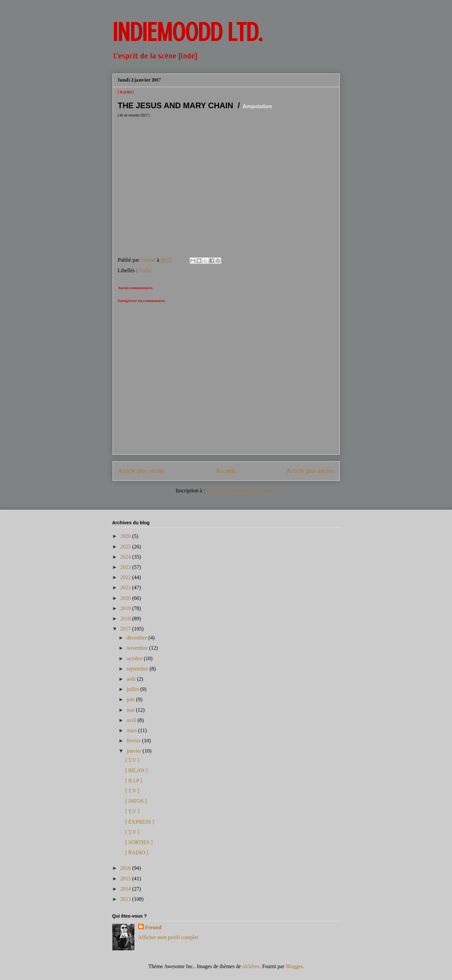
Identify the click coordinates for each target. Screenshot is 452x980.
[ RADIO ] (137, 852)
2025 (126, 547)
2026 (126, 536)
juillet (133, 689)
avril (132, 720)
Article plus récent (141, 471)
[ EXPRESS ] (139, 822)
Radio (145, 270)
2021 (126, 588)
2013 (126, 899)
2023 (126, 567)
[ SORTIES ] (139, 842)
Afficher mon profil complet (168, 937)
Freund (153, 927)
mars (132, 730)
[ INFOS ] (136, 801)
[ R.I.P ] (134, 781)
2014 (126, 889)
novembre (138, 648)
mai (131, 710)
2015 (126, 879)
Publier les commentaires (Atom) (242, 490)
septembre (138, 669)
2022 (126, 577)
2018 (126, 619)
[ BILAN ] (136, 770)
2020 (126, 598)
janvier (134, 751)
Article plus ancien (311, 471)
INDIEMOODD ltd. (187, 32)
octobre (135, 658)
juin (131, 699)
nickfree (251, 966)
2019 (126, 608)
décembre (137, 638)
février (134, 741)
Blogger (294, 966)
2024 (126, 557)
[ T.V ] (132, 760)
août (132, 679)
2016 (126, 868)
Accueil (226, 471)
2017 (126, 629)
